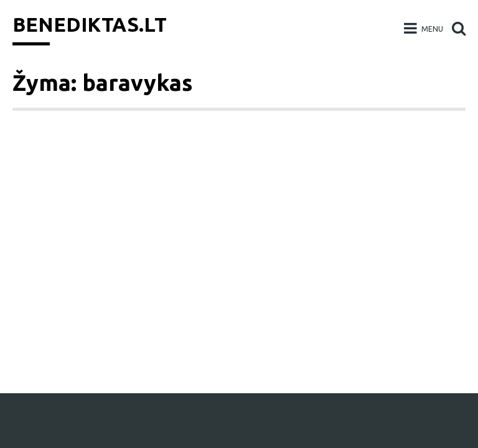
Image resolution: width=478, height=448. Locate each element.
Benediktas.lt (90, 24)
